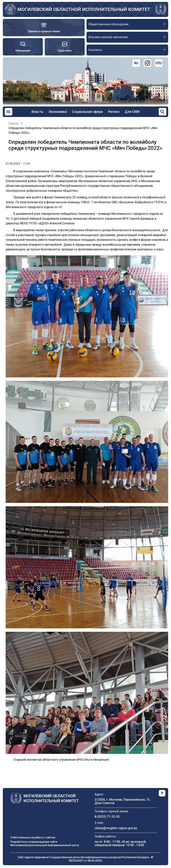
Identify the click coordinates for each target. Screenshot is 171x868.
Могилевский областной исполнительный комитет (84, 9)
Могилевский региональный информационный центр (45, 845)
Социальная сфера (87, 112)
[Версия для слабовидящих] (159, 63)
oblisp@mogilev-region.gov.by (116, 828)
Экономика (58, 112)
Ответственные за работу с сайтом (33, 837)
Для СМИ (132, 112)
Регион (114, 112)
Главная (13, 123)
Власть (37, 112)
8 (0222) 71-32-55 (107, 817)
